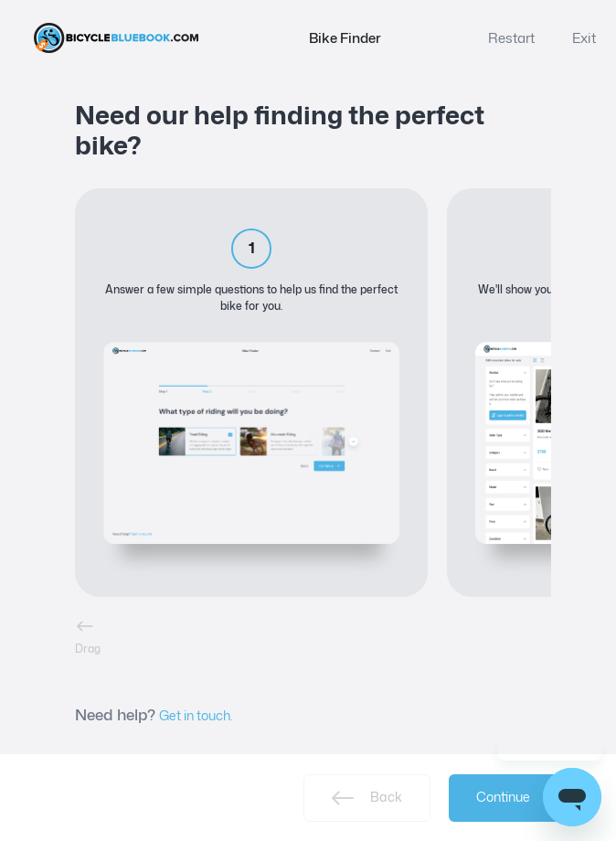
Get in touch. (196, 715)
